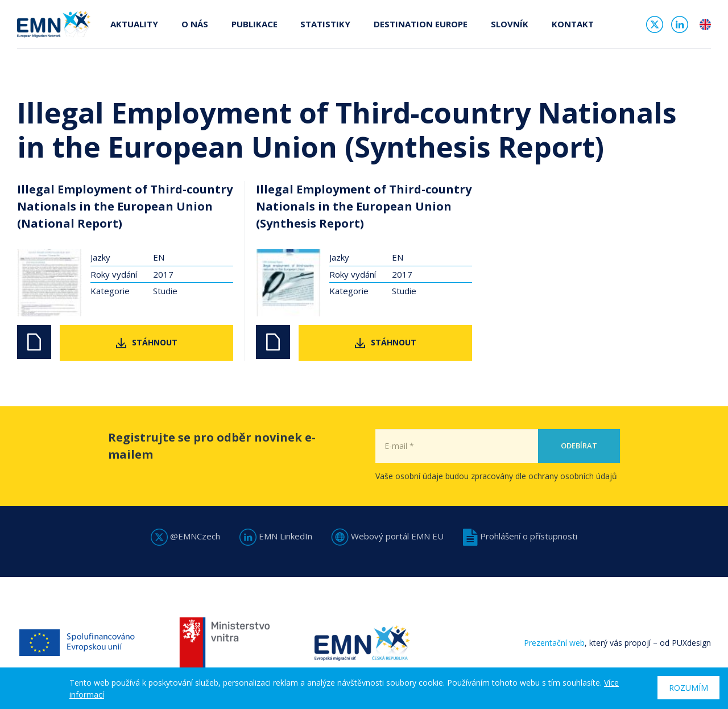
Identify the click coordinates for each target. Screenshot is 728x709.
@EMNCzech (185, 536)
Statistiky (324, 24)
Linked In (680, 25)
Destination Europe (419, 24)
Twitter (655, 25)
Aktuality (134, 24)
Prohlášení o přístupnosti (520, 536)
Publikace (253, 24)
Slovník (507, 24)
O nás (194, 24)
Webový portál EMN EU (388, 536)
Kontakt (570, 24)
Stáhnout (155, 342)
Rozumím (688, 688)
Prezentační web (554, 643)
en (705, 25)
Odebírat (579, 470)
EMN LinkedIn (276, 536)
